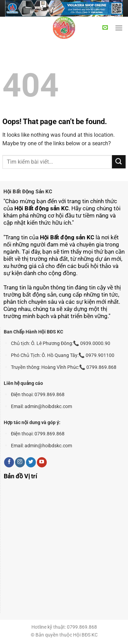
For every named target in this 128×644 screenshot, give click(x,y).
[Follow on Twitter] (31, 462)
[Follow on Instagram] (20, 462)
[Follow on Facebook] (9, 462)
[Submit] (119, 162)
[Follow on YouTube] (42, 462)
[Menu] (119, 28)
